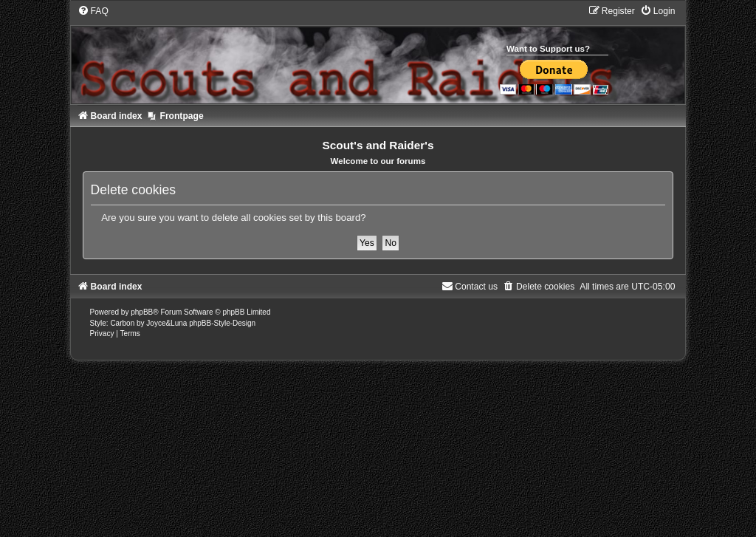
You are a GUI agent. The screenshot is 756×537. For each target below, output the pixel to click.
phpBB (142, 312)
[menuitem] (93, 11)
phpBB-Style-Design (222, 323)
